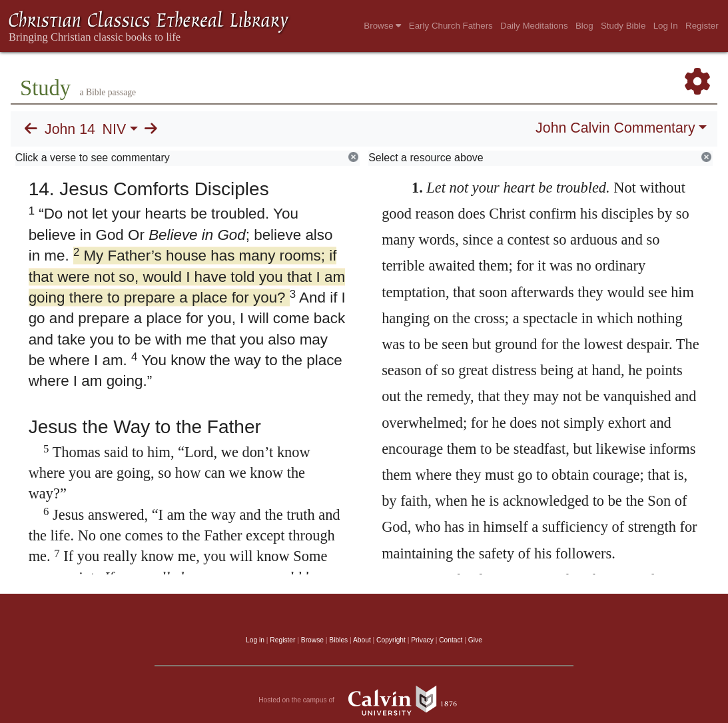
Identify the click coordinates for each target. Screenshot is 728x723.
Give (475, 640)
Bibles (338, 640)
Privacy (422, 640)
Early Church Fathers (451, 26)
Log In (666, 26)
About (362, 640)
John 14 (70, 129)
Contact (451, 640)
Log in (255, 640)
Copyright (391, 640)
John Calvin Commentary (615, 128)
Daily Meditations (534, 26)
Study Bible (623, 26)
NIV (115, 129)
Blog (584, 26)
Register (702, 26)
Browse (382, 26)
